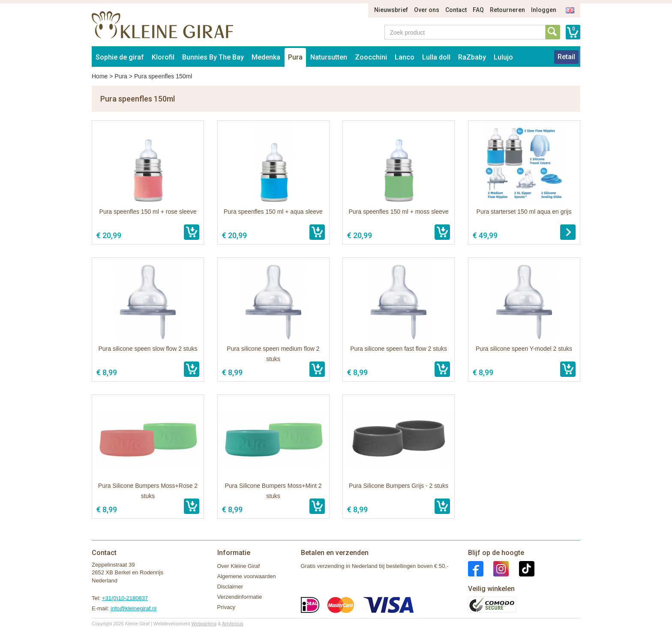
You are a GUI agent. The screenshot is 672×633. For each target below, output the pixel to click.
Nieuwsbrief (391, 10)
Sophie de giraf (120, 57)
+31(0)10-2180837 (125, 598)
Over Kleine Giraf (239, 566)
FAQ (478, 10)
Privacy (226, 607)
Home (100, 76)
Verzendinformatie (240, 597)
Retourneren (507, 10)
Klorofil (163, 57)
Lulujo (503, 57)
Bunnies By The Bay (213, 57)
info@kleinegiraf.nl (133, 608)
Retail (566, 57)
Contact (456, 10)
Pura (295, 57)
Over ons (427, 10)
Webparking (204, 624)
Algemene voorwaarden (247, 576)
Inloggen (544, 10)
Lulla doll (436, 57)
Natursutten (329, 57)
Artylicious (233, 624)
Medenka (266, 57)
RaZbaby (472, 57)
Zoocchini (371, 57)
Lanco (405, 57)
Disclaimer (230, 587)
